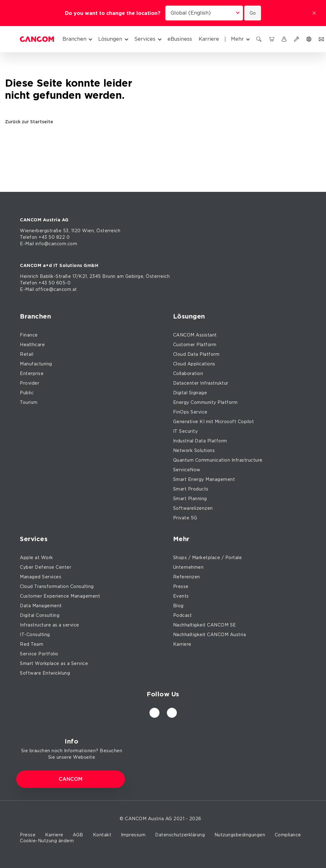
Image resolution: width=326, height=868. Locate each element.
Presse (181, 586)
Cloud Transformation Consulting (57, 586)
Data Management (41, 606)
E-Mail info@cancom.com (48, 244)
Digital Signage (190, 393)
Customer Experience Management (60, 596)
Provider (30, 383)
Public (27, 393)
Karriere (182, 644)
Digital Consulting (40, 615)
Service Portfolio (39, 654)
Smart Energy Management (204, 479)
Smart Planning (190, 499)
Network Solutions (194, 450)
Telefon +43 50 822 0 (45, 237)
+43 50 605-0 (55, 283)
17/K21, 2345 (87, 276)
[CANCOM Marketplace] (272, 39)
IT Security (186, 431)
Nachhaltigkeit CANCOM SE (205, 625)
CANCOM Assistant (195, 335)
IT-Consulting (35, 635)
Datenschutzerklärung (180, 835)
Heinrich (29, 276)
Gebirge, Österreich (148, 276)
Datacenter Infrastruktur (201, 383)
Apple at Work (37, 558)
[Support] (296, 39)
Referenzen (187, 577)
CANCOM (71, 779)
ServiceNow (187, 470)
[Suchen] (259, 39)
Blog (178, 606)
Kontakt (102, 835)
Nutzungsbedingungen (240, 835)
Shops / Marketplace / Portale (208, 558)
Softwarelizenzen (193, 508)
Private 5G (185, 518)
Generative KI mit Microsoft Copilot (214, 422)
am (120, 276)
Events (181, 596)
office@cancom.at (56, 289)
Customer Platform (195, 345)
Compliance (288, 835)
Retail (27, 354)
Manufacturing (36, 364)
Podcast (183, 615)
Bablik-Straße (55, 276)
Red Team (32, 644)
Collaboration (188, 373)
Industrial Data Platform (200, 441)
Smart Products (191, 489)
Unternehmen (188, 567)
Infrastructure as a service (50, 625)
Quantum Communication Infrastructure (218, 460)
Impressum (133, 835)
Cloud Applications (194, 364)
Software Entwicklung (45, 673)
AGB (78, 835)
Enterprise (32, 373)
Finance (29, 335)
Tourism (29, 402)
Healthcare (32, 345)
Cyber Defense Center (46, 567)
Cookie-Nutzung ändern (47, 841)
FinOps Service (190, 412)
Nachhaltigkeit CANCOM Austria (210, 635)
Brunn (109, 276)
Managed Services (41, 577)
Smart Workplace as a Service (54, 663)
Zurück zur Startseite (31, 122)
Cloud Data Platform (196, 354)
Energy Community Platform (205, 402)
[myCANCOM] (284, 39)
